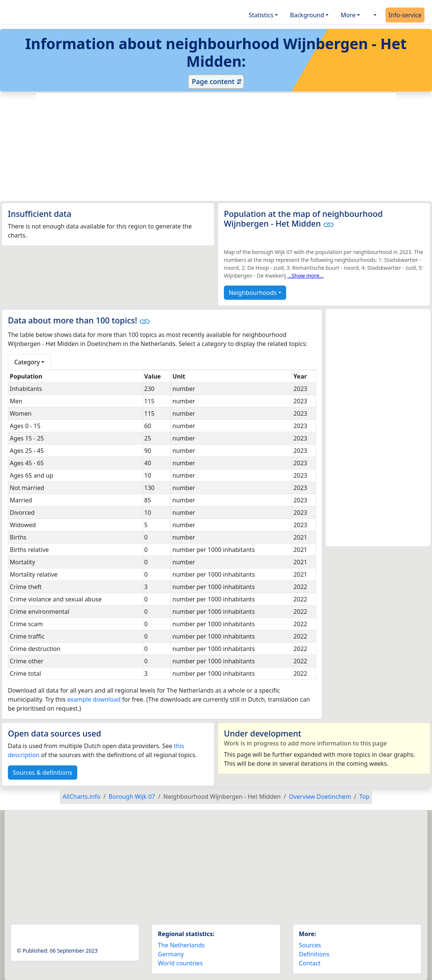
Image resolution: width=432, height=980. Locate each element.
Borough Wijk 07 (132, 797)
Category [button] (27, 362)
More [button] (348, 15)
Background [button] (307, 15)
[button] (374, 15)
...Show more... (305, 276)
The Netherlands (181, 945)
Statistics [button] (261, 15)
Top (364, 797)
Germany (171, 954)
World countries (180, 963)
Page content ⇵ (216, 81)
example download (94, 699)
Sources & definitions (43, 773)
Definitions (314, 954)
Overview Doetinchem (320, 797)
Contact (310, 963)
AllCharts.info (82, 797)
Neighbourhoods (253, 293)
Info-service (405, 15)
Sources (310, 945)
